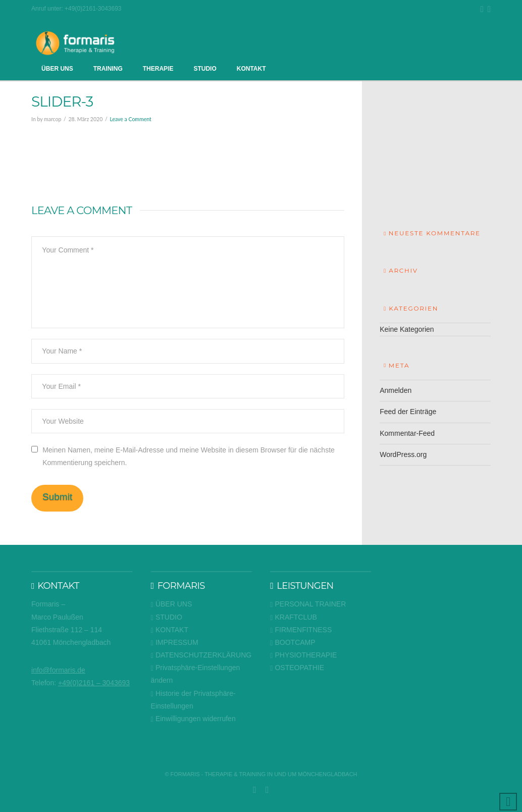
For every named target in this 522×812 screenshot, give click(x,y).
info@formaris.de (58, 670)
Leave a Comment (130, 119)
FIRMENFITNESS (301, 630)
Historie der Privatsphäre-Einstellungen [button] (193, 700)
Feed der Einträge (408, 412)
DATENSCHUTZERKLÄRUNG (201, 655)
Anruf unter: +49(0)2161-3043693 (76, 9)
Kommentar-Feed (407, 433)
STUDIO (167, 617)
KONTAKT (170, 630)
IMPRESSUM (175, 643)
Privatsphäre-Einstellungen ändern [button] (196, 674)
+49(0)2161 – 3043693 (94, 683)
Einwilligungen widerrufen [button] (193, 719)
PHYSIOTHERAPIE (303, 655)
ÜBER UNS (172, 604)
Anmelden (396, 390)
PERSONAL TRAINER (308, 604)
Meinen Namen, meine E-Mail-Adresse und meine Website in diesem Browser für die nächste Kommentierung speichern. (189, 456)
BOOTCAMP (293, 643)
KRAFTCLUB (294, 617)
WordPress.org (403, 454)
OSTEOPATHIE (297, 668)
